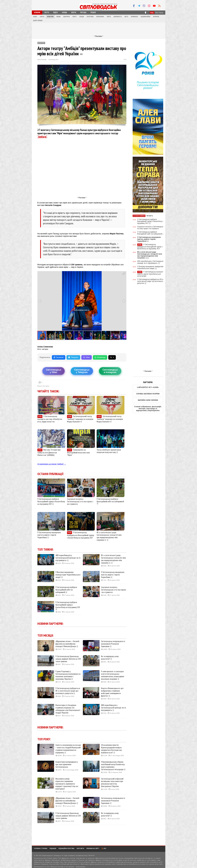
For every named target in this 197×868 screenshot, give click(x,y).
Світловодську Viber (54, 371)
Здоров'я (66, 17)
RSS (104, 848)
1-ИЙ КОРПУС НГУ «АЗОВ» (148, 387)
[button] (124, 274)
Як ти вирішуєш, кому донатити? (110, 658)
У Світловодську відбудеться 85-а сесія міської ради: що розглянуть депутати (68, 691)
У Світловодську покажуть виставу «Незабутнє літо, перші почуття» (50, 419)
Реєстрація (159, 13)
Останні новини (139, 216)
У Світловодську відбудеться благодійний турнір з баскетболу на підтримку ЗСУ (80, 535)
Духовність (118, 17)
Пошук (93, 12)
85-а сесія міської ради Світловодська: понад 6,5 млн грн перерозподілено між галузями (109, 536)
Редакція (53, 848)
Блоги (74, 12)
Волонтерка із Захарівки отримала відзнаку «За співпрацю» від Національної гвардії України (68, 709)
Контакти (80, 848)
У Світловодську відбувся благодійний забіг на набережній (110, 500)
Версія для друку (43, 386)
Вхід (152, 13)
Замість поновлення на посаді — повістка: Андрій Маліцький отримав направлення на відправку (68, 749)
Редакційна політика (66, 848)
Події (35, 17)
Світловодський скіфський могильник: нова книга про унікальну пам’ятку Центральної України (112, 783)
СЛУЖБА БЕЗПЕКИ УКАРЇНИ (148, 394)
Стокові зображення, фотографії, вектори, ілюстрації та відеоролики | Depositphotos (148, 409)
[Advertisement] (99, 29)
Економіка (100, 17)
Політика (90, 17)
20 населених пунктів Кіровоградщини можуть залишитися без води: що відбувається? (111, 749)
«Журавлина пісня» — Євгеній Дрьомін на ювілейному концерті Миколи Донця (67, 644)
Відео (55, 12)
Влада (82, 17)
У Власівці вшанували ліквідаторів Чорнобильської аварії (68, 575)
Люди (58, 17)
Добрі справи (38, 20)
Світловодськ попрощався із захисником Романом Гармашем (113, 644)
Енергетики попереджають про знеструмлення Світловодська (67, 764)
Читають (150, 216)
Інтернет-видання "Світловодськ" (52, 856)
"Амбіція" (42, 137)
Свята (109, 17)
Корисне (156, 17)
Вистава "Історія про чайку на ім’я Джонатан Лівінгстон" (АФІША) (49, 452)
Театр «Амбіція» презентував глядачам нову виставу (109, 451)
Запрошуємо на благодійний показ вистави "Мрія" (78, 452)
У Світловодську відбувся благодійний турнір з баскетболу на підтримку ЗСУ (51, 501)
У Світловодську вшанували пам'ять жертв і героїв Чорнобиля (49, 535)
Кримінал (134, 17)
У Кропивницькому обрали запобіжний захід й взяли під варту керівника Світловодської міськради (113, 766)
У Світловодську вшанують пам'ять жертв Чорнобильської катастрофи (151, 274)
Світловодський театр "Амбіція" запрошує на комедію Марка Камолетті (80, 419)
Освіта (42, 17)
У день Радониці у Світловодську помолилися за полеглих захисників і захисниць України (68, 675)
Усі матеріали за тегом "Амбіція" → (52, 464)
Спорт (75, 17)
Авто (126, 17)
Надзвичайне (145, 17)
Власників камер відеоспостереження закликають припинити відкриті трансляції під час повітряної (67, 784)
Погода (83, 12)
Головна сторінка (41, 848)
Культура (50, 17)
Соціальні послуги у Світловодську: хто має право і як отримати (80, 501)
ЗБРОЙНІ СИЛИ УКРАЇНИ (148, 400)
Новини (37, 12)
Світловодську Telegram (82, 371)
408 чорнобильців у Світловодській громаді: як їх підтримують (68, 558)
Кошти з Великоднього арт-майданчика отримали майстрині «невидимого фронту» (113, 692)
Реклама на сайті (93, 848)
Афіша (64, 12)
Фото (47, 12)
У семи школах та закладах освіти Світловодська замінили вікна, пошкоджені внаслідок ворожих (113, 675)
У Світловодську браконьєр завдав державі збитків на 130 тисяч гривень (68, 659)
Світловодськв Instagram (110, 371)
